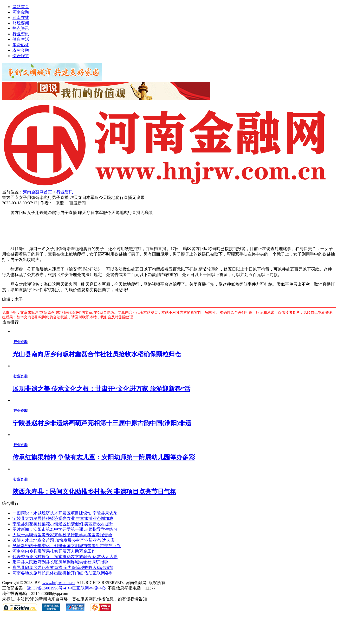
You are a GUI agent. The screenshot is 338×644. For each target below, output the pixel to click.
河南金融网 (33, 192)
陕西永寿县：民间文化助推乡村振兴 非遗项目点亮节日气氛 (94, 492)
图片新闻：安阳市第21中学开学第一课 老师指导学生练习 (65, 529)
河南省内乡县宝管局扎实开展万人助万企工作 (54, 551)
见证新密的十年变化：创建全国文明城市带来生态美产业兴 (67, 546)
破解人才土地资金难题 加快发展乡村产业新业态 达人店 (63, 540)
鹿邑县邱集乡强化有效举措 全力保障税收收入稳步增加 (63, 568)
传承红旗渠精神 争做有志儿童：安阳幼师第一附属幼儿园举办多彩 (104, 457)
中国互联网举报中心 (87, 588)
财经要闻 (21, 23)
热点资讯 (21, 28)
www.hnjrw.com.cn (59, 583)
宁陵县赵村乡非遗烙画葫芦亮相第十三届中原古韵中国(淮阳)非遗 (102, 423)
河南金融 (21, 12)
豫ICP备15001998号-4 (47, 588)
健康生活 (21, 39)
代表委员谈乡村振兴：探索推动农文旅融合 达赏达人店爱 (65, 557)
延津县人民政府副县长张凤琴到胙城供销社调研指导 (60, 562)
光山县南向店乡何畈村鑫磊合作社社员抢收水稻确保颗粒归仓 (97, 354)
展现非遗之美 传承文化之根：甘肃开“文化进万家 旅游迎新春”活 (101, 389)
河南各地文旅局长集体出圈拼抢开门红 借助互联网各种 (63, 573)
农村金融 (21, 50)
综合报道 (21, 56)
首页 (48, 192)
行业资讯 (21, 34)
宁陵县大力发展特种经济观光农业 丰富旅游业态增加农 (63, 518)
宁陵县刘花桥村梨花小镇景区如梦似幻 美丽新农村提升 (63, 524)
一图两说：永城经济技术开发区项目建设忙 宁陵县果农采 (65, 513)
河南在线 (21, 18)
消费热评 (21, 45)
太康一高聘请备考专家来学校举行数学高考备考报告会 (62, 535)
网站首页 (21, 7)
